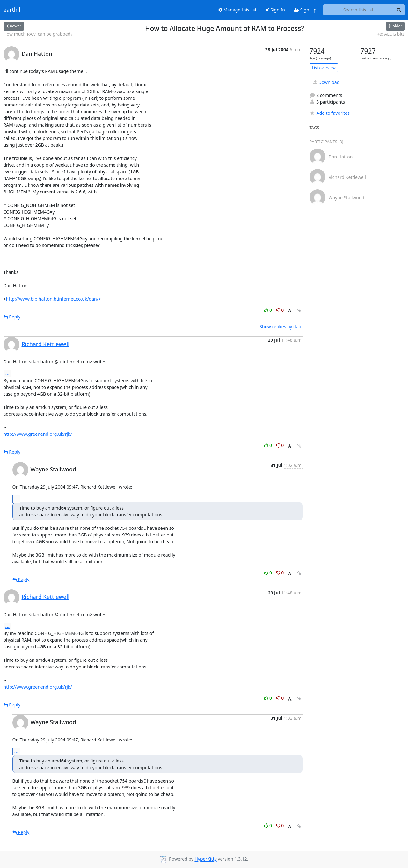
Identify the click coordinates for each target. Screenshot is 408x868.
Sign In (275, 10)
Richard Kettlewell (46, 344)
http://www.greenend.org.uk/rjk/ (38, 434)
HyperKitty (205, 859)
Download (326, 82)
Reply (12, 317)
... (8, 373)
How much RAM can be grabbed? (38, 34)
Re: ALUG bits (390, 34)
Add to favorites (330, 113)
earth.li (13, 10)
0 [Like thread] (269, 310)
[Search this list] (358, 10)
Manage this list (237, 10)
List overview (324, 68)
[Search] (399, 10)
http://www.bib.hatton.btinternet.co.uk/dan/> (54, 299)
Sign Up (305, 10)
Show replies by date (281, 327)
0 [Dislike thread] (280, 310)
